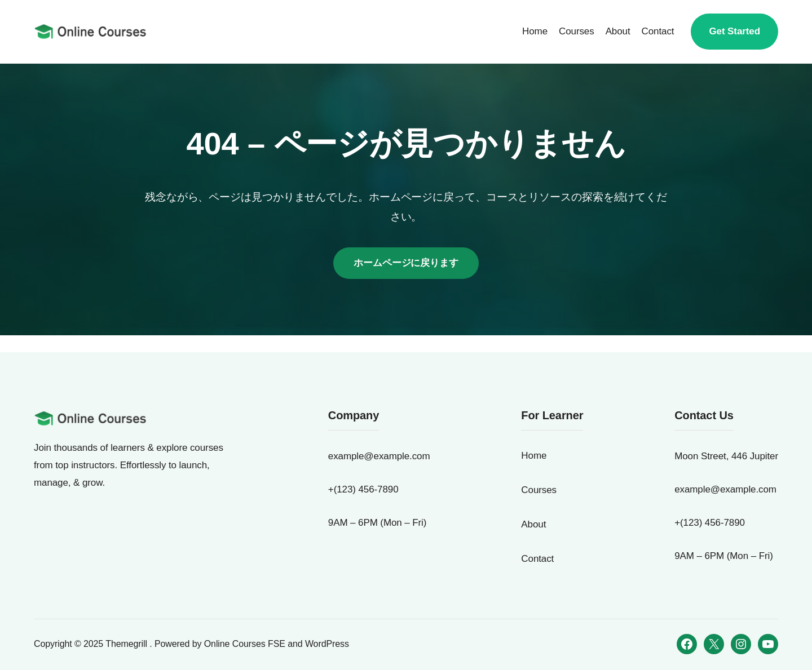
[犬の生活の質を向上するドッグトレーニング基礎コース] (90, 31)
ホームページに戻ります (406, 263)
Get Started (734, 31)
